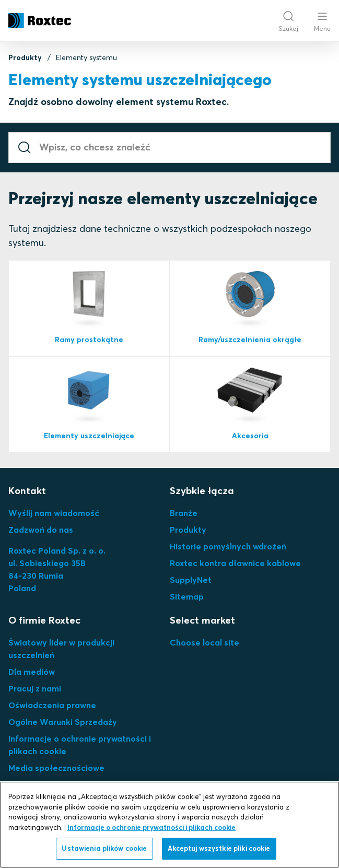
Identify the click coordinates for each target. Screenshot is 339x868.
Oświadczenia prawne (52, 705)
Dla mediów (32, 672)
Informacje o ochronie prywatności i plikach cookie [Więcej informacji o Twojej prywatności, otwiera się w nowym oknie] (151, 827)
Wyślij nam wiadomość (54, 513)
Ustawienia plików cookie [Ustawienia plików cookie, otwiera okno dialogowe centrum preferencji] (104, 848)
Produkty (25, 57)
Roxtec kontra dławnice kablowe (235, 563)
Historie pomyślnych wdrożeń (228, 546)
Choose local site (204, 642)
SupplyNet (191, 580)
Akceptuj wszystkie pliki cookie (219, 848)
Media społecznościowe (56, 768)
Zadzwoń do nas (41, 530)
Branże (184, 513)
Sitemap (187, 596)
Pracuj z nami (35, 688)
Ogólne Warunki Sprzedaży (63, 722)
